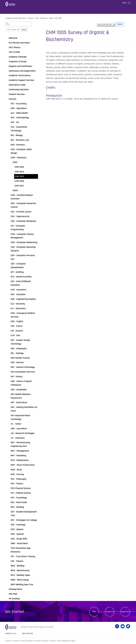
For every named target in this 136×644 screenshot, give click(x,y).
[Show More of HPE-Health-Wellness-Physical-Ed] (9, 394)
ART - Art (15, 122)
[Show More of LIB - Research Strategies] (9, 433)
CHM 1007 (19, 186)
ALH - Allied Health (19, 113)
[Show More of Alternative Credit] (7, 85)
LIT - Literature (18, 438)
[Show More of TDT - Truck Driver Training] (9, 557)
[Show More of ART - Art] (9, 122)
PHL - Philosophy (19, 479)
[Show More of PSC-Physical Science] (9, 488)
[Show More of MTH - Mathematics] (9, 460)
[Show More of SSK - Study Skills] (9, 539)
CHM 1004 (19, 172)
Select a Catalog (110, 22)
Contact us (10, 634)
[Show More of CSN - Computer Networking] (9, 242)
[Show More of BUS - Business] (9, 145)
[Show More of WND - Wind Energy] (9, 580)
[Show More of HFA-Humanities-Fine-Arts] (9, 372)
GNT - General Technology (23, 367)
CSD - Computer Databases (23, 221)
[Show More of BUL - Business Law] (9, 140)
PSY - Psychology (19, 498)
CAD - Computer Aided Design (21, 151)
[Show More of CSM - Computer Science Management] (9, 234)
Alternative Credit (17, 85)
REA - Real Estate (19, 502)
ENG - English (17, 321)
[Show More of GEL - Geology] (9, 353)
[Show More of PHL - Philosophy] (9, 479)
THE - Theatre (17, 561)
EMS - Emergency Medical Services (23, 315)
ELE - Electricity (18, 304)
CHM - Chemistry (41, 18)
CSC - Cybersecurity (20, 216)
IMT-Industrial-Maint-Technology (21, 417)
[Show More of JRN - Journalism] (9, 429)
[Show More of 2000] (11, 191)
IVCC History (15, 47)
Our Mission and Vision (19, 43)
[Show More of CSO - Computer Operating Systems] (9, 247)
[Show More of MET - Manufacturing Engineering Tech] (9, 443)
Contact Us (9, 641)
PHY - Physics (17, 484)
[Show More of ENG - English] (9, 321)
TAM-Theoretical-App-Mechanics (21, 550)
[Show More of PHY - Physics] (9, 484)
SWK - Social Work (19, 543)
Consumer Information (41, 641)
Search (24, 30)
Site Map (13, 594)
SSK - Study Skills (19, 539)
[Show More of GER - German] (9, 362)
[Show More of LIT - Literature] (9, 438)
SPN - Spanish (17, 534)
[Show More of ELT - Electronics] (9, 309)
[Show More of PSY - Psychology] (9, 498)
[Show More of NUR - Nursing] (9, 474)
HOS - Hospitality (19, 390)
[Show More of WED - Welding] (9, 566)
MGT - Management (20, 451)
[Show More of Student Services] (7, 94)
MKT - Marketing (18, 456)
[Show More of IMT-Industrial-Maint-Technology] (9, 416)
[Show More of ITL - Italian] (9, 424)
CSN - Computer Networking (24, 242)
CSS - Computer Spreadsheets (18, 266)
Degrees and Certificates (20, 66)
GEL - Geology (17, 353)
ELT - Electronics (18, 308)
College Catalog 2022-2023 (16, 18)
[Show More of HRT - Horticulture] (9, 403)
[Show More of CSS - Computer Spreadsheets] (9, 264)
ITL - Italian (16, 424)
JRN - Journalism (19, 429)
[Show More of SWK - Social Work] (9, 543)
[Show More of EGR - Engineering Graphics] (9, 299)
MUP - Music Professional (23, 465)
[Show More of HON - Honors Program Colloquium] (9, 381)
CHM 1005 (19, 176)
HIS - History (17, 377)
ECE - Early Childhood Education (21, 283)
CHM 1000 (19, 167)
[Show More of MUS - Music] (9, 470)
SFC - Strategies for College (24, 520)
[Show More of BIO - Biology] (9, 135)
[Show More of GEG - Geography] (9, 349)
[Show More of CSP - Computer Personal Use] (9, 255)
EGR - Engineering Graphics (23, 299)
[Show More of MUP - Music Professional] (9, 465)
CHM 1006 (19, 181)
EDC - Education (18, 294)
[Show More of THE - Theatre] (9, 561)
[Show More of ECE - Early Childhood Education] (9, 281)
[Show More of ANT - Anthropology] (9, 118)
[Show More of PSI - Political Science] (9, 493)
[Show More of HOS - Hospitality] (9, 390)
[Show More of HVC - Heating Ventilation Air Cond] (9, 407)
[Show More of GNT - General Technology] (9, 367)
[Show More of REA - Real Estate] (9, 502)
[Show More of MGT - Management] (9, 451)
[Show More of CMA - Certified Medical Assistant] (9, 195)
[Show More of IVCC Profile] (7, 52)
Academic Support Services (21, 80)
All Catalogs (14, 599)
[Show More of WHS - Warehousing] (9, 570)
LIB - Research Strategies (23, 433)
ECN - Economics (18, 290)
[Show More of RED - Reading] (9, 507)
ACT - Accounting (19, 104)
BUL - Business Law (20, 140)
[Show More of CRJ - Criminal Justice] (9, 212)
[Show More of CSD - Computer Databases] (9, 221)
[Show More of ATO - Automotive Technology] (9, 127)
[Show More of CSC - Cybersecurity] (9, 216)
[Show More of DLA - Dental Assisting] (9, 277)
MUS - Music (16, 470)
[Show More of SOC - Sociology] (9, 525)
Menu (124, 3)
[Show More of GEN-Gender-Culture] (9, 358)
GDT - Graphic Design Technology (20, 342)
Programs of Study (18, 61)
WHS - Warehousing (20, 570)
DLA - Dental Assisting (21, 277)
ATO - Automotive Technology (19, 129)
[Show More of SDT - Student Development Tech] (9, 512)
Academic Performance (20, 75)
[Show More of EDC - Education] (9, 294)
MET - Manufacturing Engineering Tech (20, 444)
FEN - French (17, 326)
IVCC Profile (14, 52)
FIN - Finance (17, 331)
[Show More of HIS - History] (9, 377)
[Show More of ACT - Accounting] (9, 104)
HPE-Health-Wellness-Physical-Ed (21, 396)
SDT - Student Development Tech (24, 514)
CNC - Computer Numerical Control (23, 205)
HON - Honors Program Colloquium (21, 383)
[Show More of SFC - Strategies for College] (9, 520)
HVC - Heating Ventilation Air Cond (24, 409)
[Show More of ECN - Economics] (9, 290)
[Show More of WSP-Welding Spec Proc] (9, 585)
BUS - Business (18, 145)
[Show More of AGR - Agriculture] (9, 108)
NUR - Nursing (17, 474)
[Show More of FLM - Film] (9, 335)
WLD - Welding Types (20, 575)
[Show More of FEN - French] (9, 326)
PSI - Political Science (21, 493)
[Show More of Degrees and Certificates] (7, 66)
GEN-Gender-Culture (20, 358)
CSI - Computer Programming (18, 228)
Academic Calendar (18, 57)
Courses (30, 18)
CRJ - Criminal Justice (21, 212)
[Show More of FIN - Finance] (9, 331)
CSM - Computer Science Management (22, 236)
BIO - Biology (17, 135)
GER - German (17, 362)
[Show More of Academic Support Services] (7, 80)
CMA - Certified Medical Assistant (22, 197)
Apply (94, 612)
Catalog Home (15, 589)
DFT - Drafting (17, 272)
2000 (15, 190)
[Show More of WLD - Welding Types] (9, 575)
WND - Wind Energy (20, 580)
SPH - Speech (17, 529)
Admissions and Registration (22, 71)
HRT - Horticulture (19, 402)
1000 (51, 18)
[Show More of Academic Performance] (7, 75)
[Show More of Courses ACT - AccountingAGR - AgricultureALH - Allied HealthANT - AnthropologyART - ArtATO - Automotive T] (7, 99)
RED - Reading (17, 507)
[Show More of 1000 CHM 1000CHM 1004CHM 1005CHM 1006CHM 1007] (11, 162)
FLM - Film (15, 335)
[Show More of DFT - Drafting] (9, 272)
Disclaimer (17, 641)
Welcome (13, 38)
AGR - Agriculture (19, 108)
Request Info (110, 612)
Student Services (17, 94)
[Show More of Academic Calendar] (7, 57)
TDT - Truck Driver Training (23, 556)
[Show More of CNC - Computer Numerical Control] (9, 203)
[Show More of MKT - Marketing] (9, 456)
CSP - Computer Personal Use (23, 257)
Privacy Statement (27, 641)
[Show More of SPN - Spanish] (9, 534)
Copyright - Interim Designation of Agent (62, 641)
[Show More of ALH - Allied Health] (9, 113)
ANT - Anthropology (20, 118)
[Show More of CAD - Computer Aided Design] (9, 149)
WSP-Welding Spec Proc (22, 584)
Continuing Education (19, 90)
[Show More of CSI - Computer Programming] (9, 226)
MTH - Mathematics (20, 460)
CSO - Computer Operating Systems (23, 249)
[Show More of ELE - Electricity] (9, 304)
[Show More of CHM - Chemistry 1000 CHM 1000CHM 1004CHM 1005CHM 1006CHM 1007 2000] (9, 158)
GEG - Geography (19, 348)
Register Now (125, 612)
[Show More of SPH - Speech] (9, 529)
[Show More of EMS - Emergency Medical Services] (9, 313)
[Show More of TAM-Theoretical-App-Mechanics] (9, 548)
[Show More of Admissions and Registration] (7, 71)
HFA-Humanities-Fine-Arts (23, 372)
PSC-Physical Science (21, 488)
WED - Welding (18, 566)
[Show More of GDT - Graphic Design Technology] (9, 340)
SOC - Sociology (18, 525)
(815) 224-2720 (28, 634)
